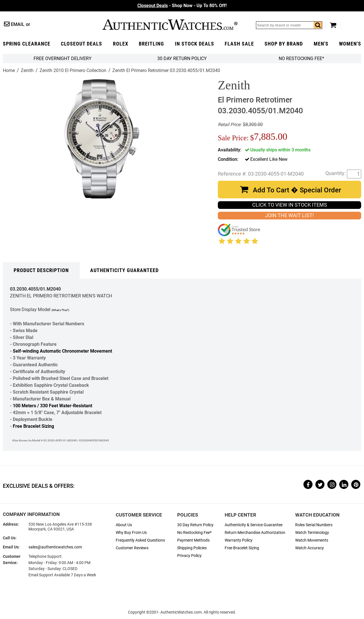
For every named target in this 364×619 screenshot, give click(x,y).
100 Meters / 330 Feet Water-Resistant (52, 406)
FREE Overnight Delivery (63, 58)
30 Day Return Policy (195, 525)
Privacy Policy (189, 556)
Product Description (41, 270)
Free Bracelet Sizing (33, 426)
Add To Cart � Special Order (297, 190)
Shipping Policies (192, 548)
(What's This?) (60, 310)
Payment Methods (193, 540)
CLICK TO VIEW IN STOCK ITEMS (290, 205)
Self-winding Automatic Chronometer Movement (62, 351)
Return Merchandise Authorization (255, 533)
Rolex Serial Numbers (314, 525)
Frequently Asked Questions (140, 540)
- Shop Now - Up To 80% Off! (182, 6)
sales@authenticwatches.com (55, 547)
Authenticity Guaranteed (124, 270)
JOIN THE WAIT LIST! (289, 215)
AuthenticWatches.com (170, 25)
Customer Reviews (132, 548)
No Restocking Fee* (301, 58)
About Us (124, 525)
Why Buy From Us (131, 533)
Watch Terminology (312, 533)
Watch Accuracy (310, 548)
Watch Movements (312, 540)
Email (18, 24)
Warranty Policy (239, 540)
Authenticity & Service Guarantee (254, 525)
